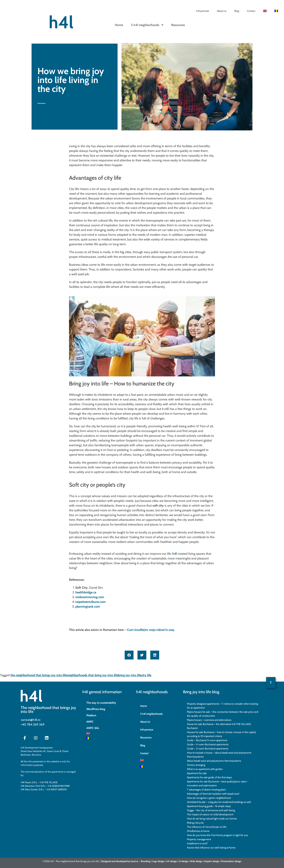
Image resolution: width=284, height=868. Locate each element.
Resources (178, 25)
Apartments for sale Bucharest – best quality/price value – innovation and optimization (218, 783)
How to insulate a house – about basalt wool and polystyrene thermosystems (219, 755)
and (113, 861)
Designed (106, 861)
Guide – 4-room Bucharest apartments (208, 744)
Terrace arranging (196, 765)
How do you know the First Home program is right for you (218, 835)
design (161, 861)
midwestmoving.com (90, 597)
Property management (199, 839)
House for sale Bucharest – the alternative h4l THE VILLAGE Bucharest (219, 726)
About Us (145, 722)
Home (119, 25)
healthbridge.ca (86, 592)
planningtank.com (88, 607)
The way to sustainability (101, 703)
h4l (175, 554)
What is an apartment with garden (205, 769)
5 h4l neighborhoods (147, 25)
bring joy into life (130, 675)
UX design (172, 861)
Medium (91, 715)
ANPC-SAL (93, 728)
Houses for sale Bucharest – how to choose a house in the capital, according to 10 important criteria (222, 734)
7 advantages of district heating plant (206, 789)
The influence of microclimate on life (207, 827)
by (129, 861)
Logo (155, 861)
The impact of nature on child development (210, 814)
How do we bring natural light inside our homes (212, 818)
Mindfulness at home (198, 831)
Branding (146, 861)
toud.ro (134, 861)
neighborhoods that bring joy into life (92, 675)
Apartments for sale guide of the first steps (209, 777)
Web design (196, 861)
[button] (129, 655)
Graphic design (212, 861)
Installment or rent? (197, 843)
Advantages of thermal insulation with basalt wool (213, 794)
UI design (184, 861)
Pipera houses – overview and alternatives (209, 720)
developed (121, 861)
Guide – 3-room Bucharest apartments (208, 748)
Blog (237, 11)
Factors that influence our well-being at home (211, 847)
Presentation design (231, 861)
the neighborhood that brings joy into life (39, 675)
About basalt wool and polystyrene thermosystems (214, 761)
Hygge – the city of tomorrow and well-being (211, 810)
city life (146, 675)
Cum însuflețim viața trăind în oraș (151, 630)
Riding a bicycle (195, 823)
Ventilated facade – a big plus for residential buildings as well (219, 802)
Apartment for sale (197, 773)
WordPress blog (96, 709)
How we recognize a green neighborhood (209, 798)
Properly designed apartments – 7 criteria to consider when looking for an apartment (222, 706)
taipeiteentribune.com (91, 602)
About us (222, 11)
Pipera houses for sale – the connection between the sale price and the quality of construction (223, 714)
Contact (251, 11)
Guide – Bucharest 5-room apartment (207, 740)
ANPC (90, 722)
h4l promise (203, 11)
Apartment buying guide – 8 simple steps (209, 806)
